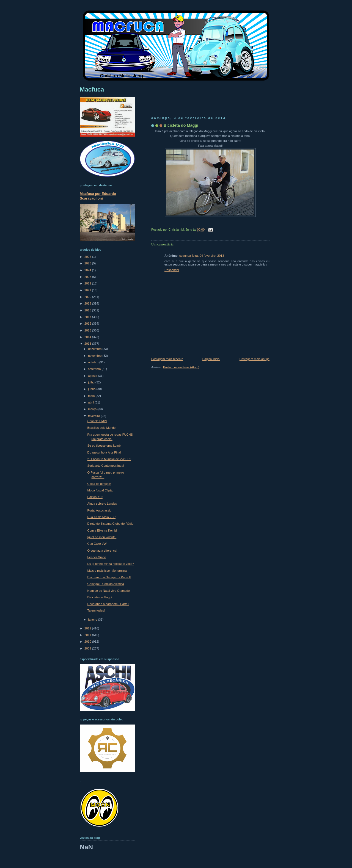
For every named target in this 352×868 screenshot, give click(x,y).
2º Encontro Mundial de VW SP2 (109, 459)
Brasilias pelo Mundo (102, 428)
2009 (88, 648)
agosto (93, 376)
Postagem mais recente (167, 359)
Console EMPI (97, 421)
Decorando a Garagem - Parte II (109, 577)
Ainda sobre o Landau (102, 504)
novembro (95, 356)
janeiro (93, 620)
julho (92, 382)
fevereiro (94, 416)
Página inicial (211, 359)
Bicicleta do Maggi (181, 125)
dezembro (95, 349)
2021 (88, 290)
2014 (88, 337)
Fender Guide (97, 557)
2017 (88, 317)
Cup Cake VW (97, 544)
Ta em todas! (96, 610)
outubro (94, 362)
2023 (88, 277)
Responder (172, 270)
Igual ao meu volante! (102, 537)
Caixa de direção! (99, 484)
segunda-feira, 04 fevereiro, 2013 (202, 256)
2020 (88, 297)
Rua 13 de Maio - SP (102, 517)
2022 (88, 283)
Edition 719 (95, 497)
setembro (95, 369)
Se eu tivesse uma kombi (104, 446)
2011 (88, 635)
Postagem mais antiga (255, 359)
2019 (88, 303)
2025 (88, 263)
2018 (88, 310)
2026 (88, 257)
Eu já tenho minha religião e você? (111, 564)
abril (91, 402)
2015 (88, 330)
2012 (88, 628)
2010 (88, 642)
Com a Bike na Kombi (102, 530)
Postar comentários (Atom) (181, 367)
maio (92, 396)
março (93, 409)
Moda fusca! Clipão (101, 490)
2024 (88, 270)
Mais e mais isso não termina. (108, 571)
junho (92, 389)
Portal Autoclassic (99, 510)
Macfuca (92, 89)
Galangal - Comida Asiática (106, 584)
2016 (88, 324)
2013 (88, 344)
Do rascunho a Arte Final (104, 452)
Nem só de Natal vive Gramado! (109, 591)
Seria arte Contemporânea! (106, 466)
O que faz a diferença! (102, 551)
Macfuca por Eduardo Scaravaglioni (98, 196)
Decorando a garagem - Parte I (108, 604)
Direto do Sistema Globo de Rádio (111, 524)
